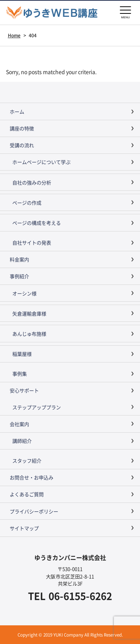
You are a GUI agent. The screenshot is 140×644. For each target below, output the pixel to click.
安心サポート (24, 390)
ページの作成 (27, 203)
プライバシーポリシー (34, 511)
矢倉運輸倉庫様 (29, 313)
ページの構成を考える (37, 223)
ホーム (17, 111)
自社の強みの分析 (32, 182)
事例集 (20, 374)
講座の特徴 (22, 128)
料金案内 (19, 259)
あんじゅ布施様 (29, 334)
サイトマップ (24, 528)
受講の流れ (22, 145)
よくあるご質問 (27, 494)
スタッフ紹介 (27, 461)
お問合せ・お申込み (32, 477)
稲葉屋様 (22, 354)
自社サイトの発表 (32, 242)
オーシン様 (24, 293)
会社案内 (19, 424)
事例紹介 (19, 276)
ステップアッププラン (37, 407)
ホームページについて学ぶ (41, 162)
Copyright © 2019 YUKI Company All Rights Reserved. (70, 634)
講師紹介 (22, 441)
